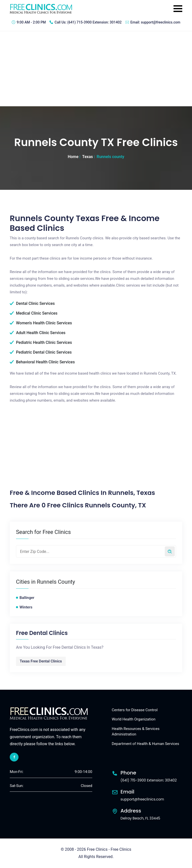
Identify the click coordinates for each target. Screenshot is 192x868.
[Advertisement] (96, 69)
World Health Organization (134, 719)
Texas (88, 157)
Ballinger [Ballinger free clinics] (27, 598)
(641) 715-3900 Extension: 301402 (94, 22)
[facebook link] (14, 757)
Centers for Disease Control (135, 710)
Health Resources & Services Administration (136, 732)
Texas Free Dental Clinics (41, 661)
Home (73, 157)
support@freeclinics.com (161, 22)
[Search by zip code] (170, 551)
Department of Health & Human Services (145, 744)
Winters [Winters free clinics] (26, 607)
